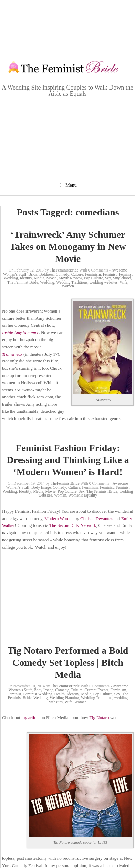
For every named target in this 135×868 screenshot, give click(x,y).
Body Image (41, 487)
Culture (77, 274)
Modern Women (59, 518)
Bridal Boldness (41, 274)
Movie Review (70, 278)
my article (30, 718)
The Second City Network (73, 525)
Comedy (63, 274)
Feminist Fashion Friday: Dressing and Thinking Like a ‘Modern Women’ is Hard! (68, 460)
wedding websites (104, 282)
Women (68, 286)
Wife (124, 282)
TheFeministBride (64, 270)
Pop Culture (94, 278)
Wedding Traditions (72, 282)
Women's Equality (83, 495)
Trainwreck (12, 354)
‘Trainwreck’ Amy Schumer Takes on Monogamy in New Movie (68, 247)
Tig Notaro (99, 718)
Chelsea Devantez (97, 518)
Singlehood (122, 278)
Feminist (110, 274)
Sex (108, 278)
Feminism (93, 274)
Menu (71, 185)
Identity (26, 278)
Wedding (47, 282)
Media (39, 278)
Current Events (96, 690)
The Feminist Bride (23, 282)
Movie (51, 278)
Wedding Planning (64, 698)
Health (59, 694)
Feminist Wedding (38, 694)
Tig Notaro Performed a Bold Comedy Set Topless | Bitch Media (68, 662)
